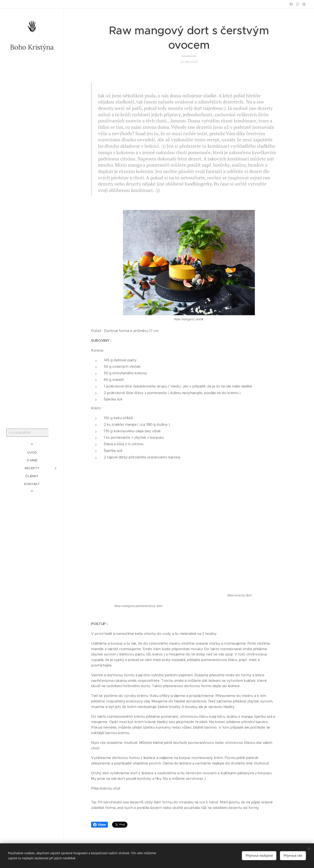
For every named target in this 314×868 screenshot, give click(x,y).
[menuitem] (32, 452)
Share (99, 825)
